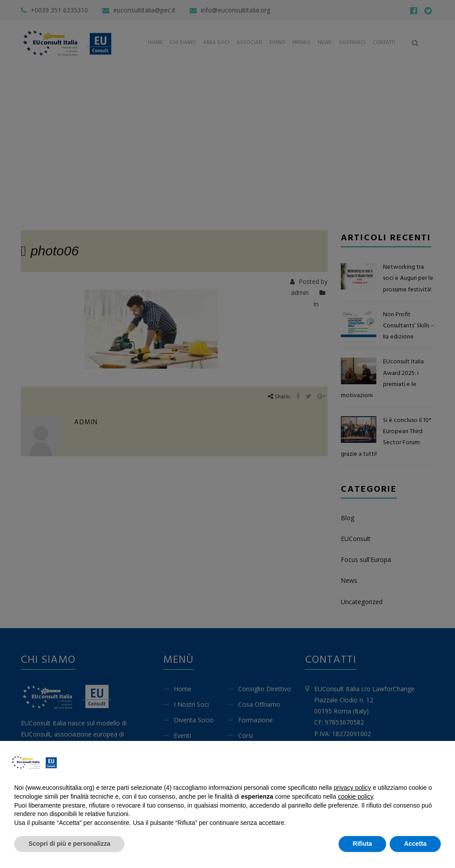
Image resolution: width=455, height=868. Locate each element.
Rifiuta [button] (363, 844)
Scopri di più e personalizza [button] (69, 844)
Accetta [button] (415, 844)
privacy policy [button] (352, 788)
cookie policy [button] (355, 796)
